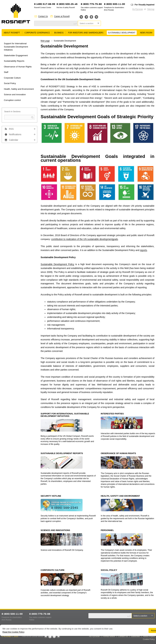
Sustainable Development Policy (57, 264)
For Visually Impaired (145, 5)
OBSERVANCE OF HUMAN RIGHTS (118, 453)
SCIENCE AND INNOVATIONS (55, 530)
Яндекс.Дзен (91, 17)
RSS (11, 129)
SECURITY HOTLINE (51, 496)
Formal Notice (109, 636)
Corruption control (12, 100)
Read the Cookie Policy (13, 632)
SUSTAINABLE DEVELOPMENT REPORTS (62, 453)
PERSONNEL (107, 530)
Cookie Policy (149, 639)
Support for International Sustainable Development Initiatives (16, 47)
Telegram (86, 17)
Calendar (14, 140)
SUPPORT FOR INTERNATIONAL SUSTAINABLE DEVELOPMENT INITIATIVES (65, 415)
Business (59, 33)
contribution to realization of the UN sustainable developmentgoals (85, 239)
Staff (6, 72)
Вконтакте (81, 17)
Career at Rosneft (62, 16)
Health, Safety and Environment (19, 89)
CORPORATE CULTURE (53, 570)
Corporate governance (37, 33)
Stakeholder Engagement (16, 55)
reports (143, 250)
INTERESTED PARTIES (112, 414)
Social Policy (10, 83)
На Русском (138, 9)
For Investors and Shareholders (86, 33)
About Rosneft (12, 33)
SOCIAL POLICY (109, 570)
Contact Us (43, 16)
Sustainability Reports (14, 61)
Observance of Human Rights (18, 67)
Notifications (15, 134)
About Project (149, 636)
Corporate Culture (12, 78)
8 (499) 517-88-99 (45, 4)
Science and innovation (15, 94)
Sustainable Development (122, 33)
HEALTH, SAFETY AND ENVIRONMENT (120, 496)
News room (146, 33)
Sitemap (151, 9)
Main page (45, 41)
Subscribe (135, 636)
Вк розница (96, 17)
